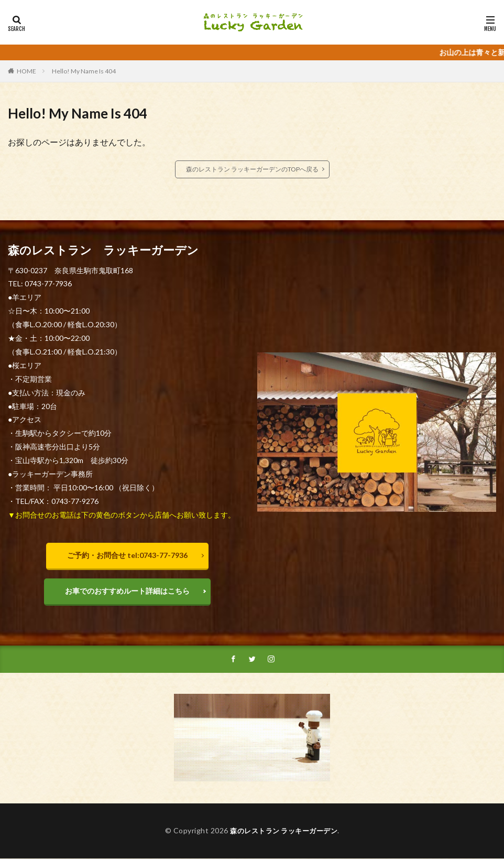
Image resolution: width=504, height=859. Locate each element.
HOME (26, 71)
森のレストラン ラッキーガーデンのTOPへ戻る (252, 169)
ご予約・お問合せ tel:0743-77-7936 (127, 555)
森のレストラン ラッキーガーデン (284, 832)
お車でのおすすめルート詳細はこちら (127, 591)
